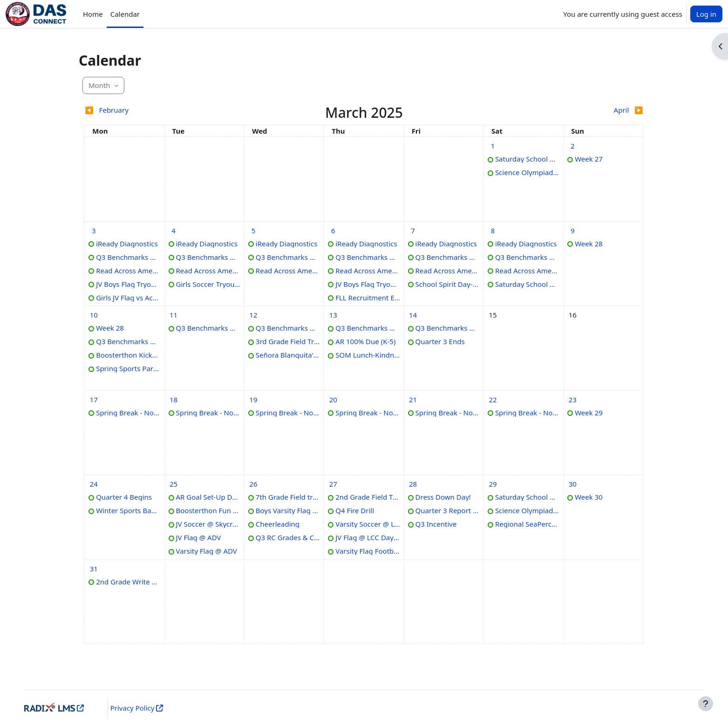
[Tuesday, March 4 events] (174, 231)
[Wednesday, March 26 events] (253, 484)
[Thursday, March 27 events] (333, 484)
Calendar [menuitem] (125, 14)
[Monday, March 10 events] (94, 315)
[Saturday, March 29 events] (493, 484)
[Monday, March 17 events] (94, 400)
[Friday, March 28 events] (413, 484)
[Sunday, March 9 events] (572, 231)
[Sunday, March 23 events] (572, 400)
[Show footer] (706, 704)
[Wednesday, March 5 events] (253, 231)
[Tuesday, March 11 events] (174, 315)
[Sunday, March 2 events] (572, 146)
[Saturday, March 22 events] (493, 400)
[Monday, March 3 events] (94, 231)
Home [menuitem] (93, 14)
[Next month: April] (574, 110)
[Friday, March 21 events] (413, 400)
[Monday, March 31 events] (94, 569)
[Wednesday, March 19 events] (253, 400)
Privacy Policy (139, 708)
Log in (706, 14)
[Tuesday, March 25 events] (174, 484)
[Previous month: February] (154, 110)
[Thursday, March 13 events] (333, 315)
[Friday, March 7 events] (413, 231)
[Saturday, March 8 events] (493, 231)
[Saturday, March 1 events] (493, 146)
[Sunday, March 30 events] (572, 484)
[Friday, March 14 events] (413, 315)
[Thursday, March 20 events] (333, 400)
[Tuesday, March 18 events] (174, 400)
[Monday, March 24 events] (94, 484)
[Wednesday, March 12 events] (253, 315)
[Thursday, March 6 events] (333, 231)
